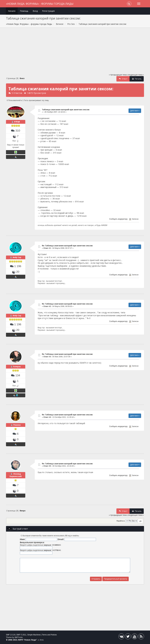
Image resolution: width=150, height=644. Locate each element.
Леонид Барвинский (16, 475)
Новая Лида (30, 640)
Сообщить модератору (118, 219)
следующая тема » (135, 75)
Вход (35, 11)
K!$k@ (17, 122)
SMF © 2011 (21, 635)
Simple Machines (34, 635)
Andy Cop (17, 257)
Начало (12, 11)
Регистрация (48, 11)
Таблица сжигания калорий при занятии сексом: (66, 110)
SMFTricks (19, 637)
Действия (135, 111)
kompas (17, 367)
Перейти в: (121, 521)
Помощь (24, 11)
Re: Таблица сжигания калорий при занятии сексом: (67, 246)
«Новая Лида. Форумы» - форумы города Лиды (40, 4)
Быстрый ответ (20, 529)
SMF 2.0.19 (11, 635)
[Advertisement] (75, 52)
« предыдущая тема (118, 75)
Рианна (17, 425)
